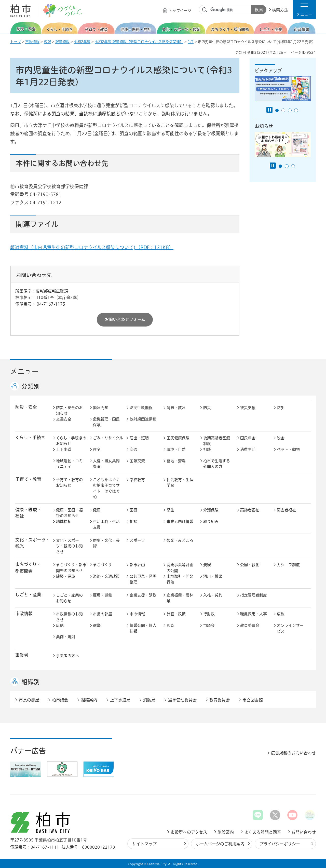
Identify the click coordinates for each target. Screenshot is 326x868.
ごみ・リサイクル (108, 438)
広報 (47, 42)
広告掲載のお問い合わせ (293, 753)
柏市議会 (60, 700)
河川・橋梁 (213, 576)
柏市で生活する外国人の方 (217, 464)
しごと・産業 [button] (28, 595)
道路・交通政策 (106, 576)
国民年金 (248, 438)
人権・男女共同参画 (106, 464)
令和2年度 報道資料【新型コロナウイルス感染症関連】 (139, 42)
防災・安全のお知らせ (69, 411)
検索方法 (280, 10)
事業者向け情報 (180, 521)
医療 (133, 510)
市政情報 (32, 42)
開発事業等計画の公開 (180, 568)
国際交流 (137, 461)
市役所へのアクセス (189, 832)
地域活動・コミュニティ (69, 464)
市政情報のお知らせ (69, 617)
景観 (207, 565)
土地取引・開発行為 (180, 579)
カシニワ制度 (288, 565)
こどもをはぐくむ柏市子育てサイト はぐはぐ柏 (106, 488)
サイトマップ (144, 844)
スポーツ (137, 540)
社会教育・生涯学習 (180, 483)
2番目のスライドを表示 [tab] (283, 110)
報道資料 (62, 42)
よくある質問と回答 (263, 832)
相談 (207, 449)
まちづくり (102, 565)
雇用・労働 (103, 595)
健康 (97, 510)
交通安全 (64, 419)
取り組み (211, 521)
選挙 (97, 625)
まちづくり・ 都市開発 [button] (28, 567)
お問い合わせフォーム (125, 319)
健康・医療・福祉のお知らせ (69, 513)
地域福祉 (64, 521)
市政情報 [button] (24, 613)
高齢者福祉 (250, 510)
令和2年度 (82, 42)
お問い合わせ (304, 832)
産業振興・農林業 (180, 598)
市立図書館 (253, 700)
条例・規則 (66, 637)
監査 (170, 625)
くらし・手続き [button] (30, 437)
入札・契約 (213, 595)
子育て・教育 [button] (28, 479)
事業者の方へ (67, 656)
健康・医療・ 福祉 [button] (28, 513)
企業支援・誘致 (143, 595)
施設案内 (226, 832)
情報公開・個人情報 (143, 628)
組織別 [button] (31, 682)
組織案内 (89, 700)
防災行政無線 (141, 408)
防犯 (281, 408)
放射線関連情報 (143, 419)
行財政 (209, 614)
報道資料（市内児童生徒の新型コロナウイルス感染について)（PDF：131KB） (92, 247)
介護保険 (211, 510)
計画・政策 (176, 614)
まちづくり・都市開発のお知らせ (71, 568)
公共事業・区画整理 (143, 579)
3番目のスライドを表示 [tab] (290, 110)
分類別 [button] (31, 386)
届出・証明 (139, 438)
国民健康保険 (178, 438)
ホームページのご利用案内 (220, 844)
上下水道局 (120, 700)
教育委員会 (250, 625)
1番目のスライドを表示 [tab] (277, 110)
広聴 (60, 625)
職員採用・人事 (254, 614)
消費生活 (248, 449)
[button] (304, 10)
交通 (133, 449)
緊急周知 (101, 408)
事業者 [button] (22, 655)
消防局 (149, 700)
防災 (207, 408)
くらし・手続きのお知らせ (71, 441)
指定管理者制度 (254, 595)
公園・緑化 (250, 565)
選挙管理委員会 (182, 700)
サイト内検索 (205, 10)
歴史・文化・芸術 (106, 543)
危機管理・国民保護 (106, 422)
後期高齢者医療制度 (217, 441)
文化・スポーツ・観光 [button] (33, 543)
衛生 (170, 510)
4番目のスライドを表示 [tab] (296, 110)
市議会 (209, 625)
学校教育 (137, 480)
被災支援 (248, 408)
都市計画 (137, 565)
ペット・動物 (288, 449)
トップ (16, 42)
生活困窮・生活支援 (106, 524)
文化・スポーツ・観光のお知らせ (69, 546)
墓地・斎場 (176, 461)
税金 (281, 438)
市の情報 (137, 614)
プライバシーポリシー (280, 844)
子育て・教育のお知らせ (69, 483)
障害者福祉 (286, 510)
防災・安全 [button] (26, 407)
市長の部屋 (103, 614)
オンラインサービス (290, 628)
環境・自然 (176, 449)
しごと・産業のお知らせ (69, 598)
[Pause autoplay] (269, 110)
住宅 (97, 449)
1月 (191, 42)
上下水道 (64, 449)
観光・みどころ (180, 540)
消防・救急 (176, 408)
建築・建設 (66, 576)
